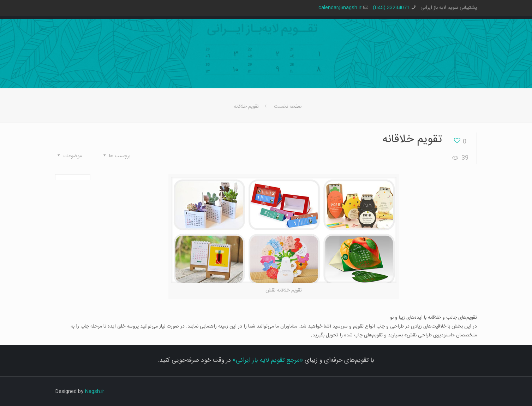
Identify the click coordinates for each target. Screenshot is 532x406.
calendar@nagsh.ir (340, 8)
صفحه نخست (288, 107)
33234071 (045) (391, 8)
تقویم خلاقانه (246, 107)
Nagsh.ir (94, 392)
